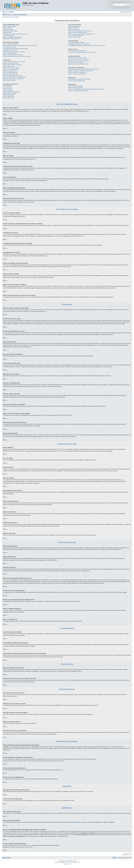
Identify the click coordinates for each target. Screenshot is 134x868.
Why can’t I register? (8, 29)
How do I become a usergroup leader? (78, 32)
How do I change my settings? (11, 44)
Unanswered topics (7, 17)
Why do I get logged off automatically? (13, 37)
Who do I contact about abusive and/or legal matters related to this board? (87, 89)
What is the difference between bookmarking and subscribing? (84, 69)
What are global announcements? (11, 92)
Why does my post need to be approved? (13, 79)
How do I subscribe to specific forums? (78, 72)
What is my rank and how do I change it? (13, 55)
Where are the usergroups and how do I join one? (81, 31)
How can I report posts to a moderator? (13, 76)
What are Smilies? (8, 89)
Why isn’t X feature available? (76, 88)
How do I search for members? (76, 62)
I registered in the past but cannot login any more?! (16, 34)
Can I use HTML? (7, 87)
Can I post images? (8, 90)
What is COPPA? (7, 28)
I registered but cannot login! (10, 31)
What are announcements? (10, 93)
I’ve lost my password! (9, 35)
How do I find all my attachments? (77, 81)
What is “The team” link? (74, 37)
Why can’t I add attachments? (10, 72)
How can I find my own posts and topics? (78, 64)
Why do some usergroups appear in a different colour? (82, 34)
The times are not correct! (9, 47)
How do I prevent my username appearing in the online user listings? (20, 45)
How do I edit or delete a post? (11, 63)
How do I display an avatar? (10, 53)
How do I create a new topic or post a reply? (14, 62)
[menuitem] (12, 12)
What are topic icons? (8, 98)
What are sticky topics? (9, 95)
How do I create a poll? (9, 66)
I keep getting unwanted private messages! (79, 44)
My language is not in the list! (10, 50)
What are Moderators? (74, 28)
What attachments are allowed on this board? (79, 79)
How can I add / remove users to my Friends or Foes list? (82, 52)
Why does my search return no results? (78, 59)
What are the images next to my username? (14, 52)
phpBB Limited (48, 813)
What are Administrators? (75, 26)
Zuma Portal (69, 861)
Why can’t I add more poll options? (12, 68)
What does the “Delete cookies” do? (12, 39)
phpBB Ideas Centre (76, 822)
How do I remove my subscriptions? (77, 74)
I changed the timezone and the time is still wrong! (15, 49)
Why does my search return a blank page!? (79, 61)
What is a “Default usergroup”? (76, 35)
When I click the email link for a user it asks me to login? (17, 56)
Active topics (16, 17)
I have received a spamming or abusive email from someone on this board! (87, 45)
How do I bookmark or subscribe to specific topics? (81, 71)
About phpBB (118, 813)
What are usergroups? (74, 29)
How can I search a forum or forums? (77, 58)
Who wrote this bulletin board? (76, 86)
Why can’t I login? (8, 32)
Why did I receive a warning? (10, 74)
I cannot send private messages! (76, 42)
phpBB (40, 256)
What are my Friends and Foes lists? (77, 51)
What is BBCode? (8, 86)
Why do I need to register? (10, 26)
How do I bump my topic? (9, 80)
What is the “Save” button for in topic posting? (14, 77)
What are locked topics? (9, 96)
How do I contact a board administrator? (78, 91)
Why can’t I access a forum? (10, 71)
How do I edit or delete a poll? (10, 69)
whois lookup (114, 831)
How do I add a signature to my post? (12, 65)
